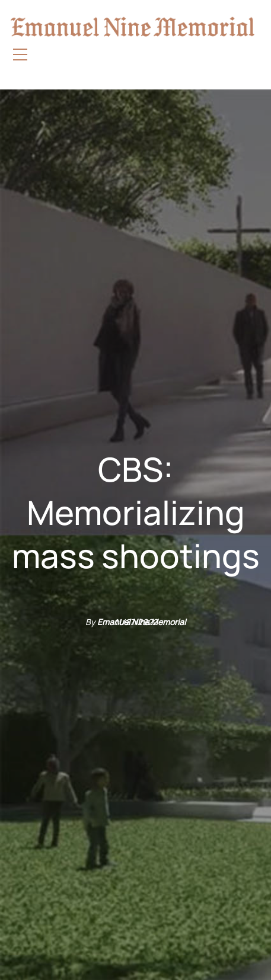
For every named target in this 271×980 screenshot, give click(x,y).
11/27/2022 (136, 622)
